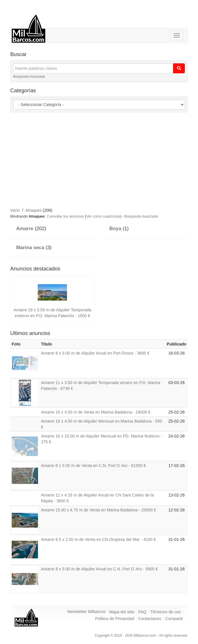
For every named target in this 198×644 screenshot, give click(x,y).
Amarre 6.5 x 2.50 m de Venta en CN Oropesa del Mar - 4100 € (98, 539)
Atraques (33, 210)
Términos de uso (166, 612)
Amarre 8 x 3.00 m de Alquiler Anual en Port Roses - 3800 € (95, 353)
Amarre (25, 229)
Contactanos (150, 619)
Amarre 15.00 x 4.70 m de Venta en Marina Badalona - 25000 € (99, 510)
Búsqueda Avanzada (29, 77)
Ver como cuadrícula (103, 216)
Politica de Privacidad (115, 619)
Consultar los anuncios (65, 216)
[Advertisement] (104, 159)
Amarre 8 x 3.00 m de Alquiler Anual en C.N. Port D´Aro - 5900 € (99, 569)
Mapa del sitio (122, 612)
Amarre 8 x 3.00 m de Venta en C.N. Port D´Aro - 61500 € (93, 466)
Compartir (174, 619)
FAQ (142, 612)
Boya (115, 229)
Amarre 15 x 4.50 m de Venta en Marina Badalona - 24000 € (96, 412)
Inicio (15, 210)
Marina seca (30, 248)
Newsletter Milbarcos (87, 612)
